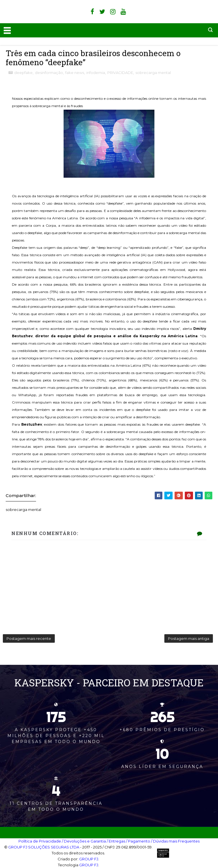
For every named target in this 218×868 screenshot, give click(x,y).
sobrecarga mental (153, 73)
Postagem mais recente (29, 638)
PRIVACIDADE (120, 73)
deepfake (23, 73)
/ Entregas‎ (116, 841)
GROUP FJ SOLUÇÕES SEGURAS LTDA (44, 847)
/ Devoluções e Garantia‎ (84, 841)
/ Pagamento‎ (138, 841)
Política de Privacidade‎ (40, 841)
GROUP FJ (89, 859)
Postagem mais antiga (189, 638)
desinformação (49, 73)
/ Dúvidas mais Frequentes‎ (175, 841)
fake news (75, 73)
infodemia (96, 73)
